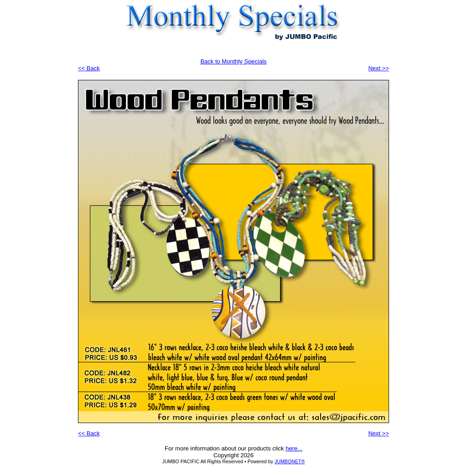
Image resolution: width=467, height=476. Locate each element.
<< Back (89, 68)
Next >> (379, 68)
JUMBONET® (290, 461)
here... (294, 448)
